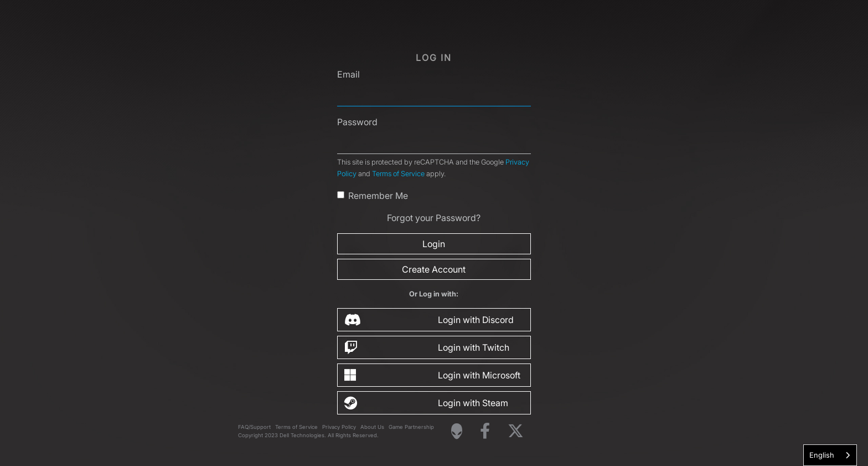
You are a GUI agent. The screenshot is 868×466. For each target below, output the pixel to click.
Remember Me (378, 196)
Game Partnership (411, 427)
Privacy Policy (339, 427)
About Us (372, 427)
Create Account (434, 269)
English (822, 455)
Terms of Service (398, 174)
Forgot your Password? (434, 218)
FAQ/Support (254, 427)
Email (348, 74)
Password (357, 122)
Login (434, 244)
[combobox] (830, 455)
